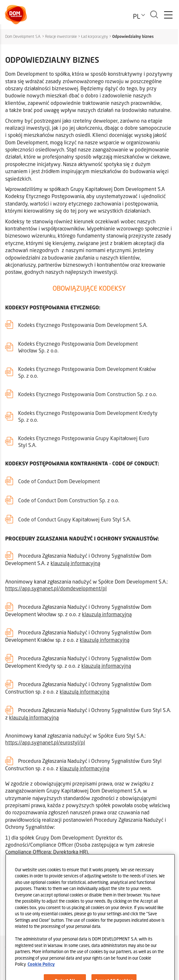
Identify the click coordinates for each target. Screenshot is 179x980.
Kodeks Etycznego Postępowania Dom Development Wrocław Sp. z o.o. (78, 347)
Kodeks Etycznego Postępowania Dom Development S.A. (83, 325)
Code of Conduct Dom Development (59, 481)
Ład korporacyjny (95, 36)
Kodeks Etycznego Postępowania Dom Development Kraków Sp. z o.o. (87, 372)
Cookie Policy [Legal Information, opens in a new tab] (41, 974)
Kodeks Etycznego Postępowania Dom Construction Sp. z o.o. (88, 394)
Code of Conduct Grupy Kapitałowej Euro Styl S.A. (74, 519)
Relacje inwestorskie (61, 36)
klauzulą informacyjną (75, 563)
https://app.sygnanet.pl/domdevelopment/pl (56, 588)
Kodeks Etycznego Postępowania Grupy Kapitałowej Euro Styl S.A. (84, 441)
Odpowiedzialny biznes (133, 36)
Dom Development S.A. (23, 36)
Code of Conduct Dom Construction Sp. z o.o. (69, 500)
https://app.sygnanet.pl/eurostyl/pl (45, 742)
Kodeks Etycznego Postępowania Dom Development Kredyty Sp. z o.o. (88, 416)
